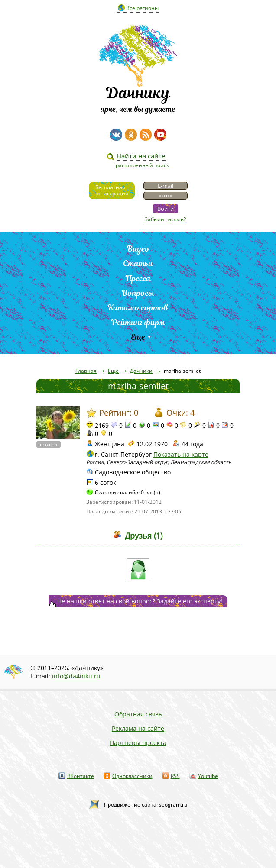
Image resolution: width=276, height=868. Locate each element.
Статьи (138, 263)
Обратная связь (138, 714)
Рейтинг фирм (138, 322)
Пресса (138, 278)
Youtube (208, 776)
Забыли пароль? (165, 219)
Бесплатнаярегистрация (112, 190)
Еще (138, 337)
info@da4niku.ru (76, 676)
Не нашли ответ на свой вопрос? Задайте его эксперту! (140, 601)
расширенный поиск (142, 165)
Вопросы (138, 293)
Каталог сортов (138, 308)
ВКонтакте (81, 776)
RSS (175, 776)
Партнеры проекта (138, 743)
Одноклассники (132, 776)
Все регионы (142, 8)
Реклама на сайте (138, 728)
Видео (138, 249)
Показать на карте (181, 454)
